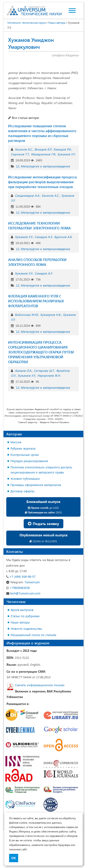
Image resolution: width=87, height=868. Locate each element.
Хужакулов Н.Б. (51, 315)
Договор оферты (22, 491)
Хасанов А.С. (24, 149)
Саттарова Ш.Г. (44, 370)
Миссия (16, 442)
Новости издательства (26, 628)
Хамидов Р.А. (62, 149)
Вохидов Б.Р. (43, 149)
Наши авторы (57, 23)
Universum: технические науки (27, 23)
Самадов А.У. (43, 237)
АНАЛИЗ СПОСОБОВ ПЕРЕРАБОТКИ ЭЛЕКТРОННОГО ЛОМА (37, 262)
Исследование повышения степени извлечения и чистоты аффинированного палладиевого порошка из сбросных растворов (42, 133)
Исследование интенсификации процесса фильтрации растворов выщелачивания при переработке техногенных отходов (42, 182)
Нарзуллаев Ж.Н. (49, 375)
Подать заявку (43, 524)
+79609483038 (18, 588)
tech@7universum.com (23, 593)
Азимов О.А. (23, 370)
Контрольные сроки (25, 455)
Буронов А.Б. (63, 237)
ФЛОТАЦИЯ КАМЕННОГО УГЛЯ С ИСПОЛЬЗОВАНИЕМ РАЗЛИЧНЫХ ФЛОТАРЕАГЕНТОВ (36, 301)
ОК (14, 858)
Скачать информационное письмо (40, 685)
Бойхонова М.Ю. (27, 315)
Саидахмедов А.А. (27, 195)
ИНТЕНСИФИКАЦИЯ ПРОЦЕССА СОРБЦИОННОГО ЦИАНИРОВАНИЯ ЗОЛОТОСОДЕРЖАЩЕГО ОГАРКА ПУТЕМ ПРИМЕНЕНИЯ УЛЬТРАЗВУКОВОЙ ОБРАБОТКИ (41, 352)
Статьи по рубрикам (25, 616)
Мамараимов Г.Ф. (43, 154)
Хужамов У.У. (66, 154)
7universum (23, 582)
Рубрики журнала (23, 448)
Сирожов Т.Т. (20, 154)
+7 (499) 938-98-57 (21, 576)
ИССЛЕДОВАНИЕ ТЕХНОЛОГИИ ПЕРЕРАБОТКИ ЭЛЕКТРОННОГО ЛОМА (39, 226)
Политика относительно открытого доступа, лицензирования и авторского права (41, 470)
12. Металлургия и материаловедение (43, 166)
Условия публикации (25, 478)
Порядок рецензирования (29, 461)
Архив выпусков (22, 610)
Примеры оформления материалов (36, 485)
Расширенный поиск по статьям (33, 635)
